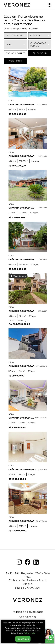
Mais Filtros (15, 61)
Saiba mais (29, 633)
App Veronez (28, 617)
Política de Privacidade (27, 612)
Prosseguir (23, 639)
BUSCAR (40, 53)
